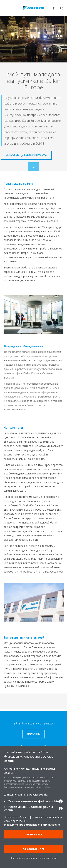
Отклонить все (34, 849)
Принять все (34, 834)
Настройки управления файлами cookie (34, 858)
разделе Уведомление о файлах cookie (33, 825)
